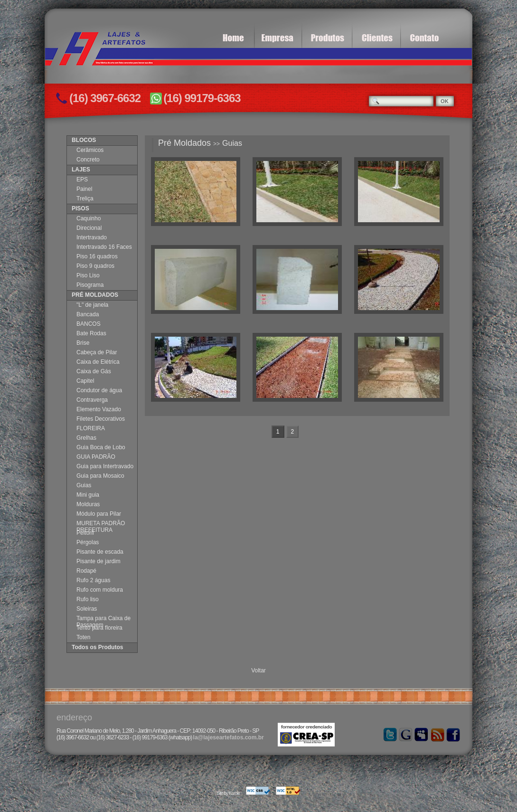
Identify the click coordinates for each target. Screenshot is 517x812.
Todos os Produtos (97, 647)
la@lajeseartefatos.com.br (229, 737)
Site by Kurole (228, 793)
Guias (232, 143)
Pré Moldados (184, 143)
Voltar (258, 670)
